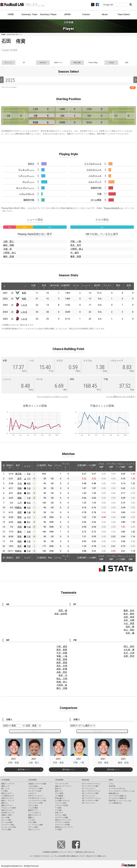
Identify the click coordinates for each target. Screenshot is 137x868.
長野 (20, 512)
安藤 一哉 (62, 656)
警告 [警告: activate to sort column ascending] (119, 286)
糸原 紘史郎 (61, 614)
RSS (133, 88)
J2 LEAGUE (32, 780)
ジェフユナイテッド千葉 (37, 801)
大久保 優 (129, 650)
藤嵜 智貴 (76, 256)
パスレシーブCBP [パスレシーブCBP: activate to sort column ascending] (121, 466)
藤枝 (20, 532)
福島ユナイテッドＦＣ (63, 786)
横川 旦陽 (62, 688)
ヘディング (26, 176)
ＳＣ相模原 (59, 796)
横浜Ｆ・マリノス (8, 801)
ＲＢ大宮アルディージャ (37, 798)
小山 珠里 (129, 623)
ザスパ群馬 (59, 793)
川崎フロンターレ (8, 798)
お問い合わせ (89, 852)
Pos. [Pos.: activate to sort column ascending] (50, 466)
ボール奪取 (96, 200)
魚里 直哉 (62, 659)
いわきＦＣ (32, 793)
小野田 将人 (10, 253)
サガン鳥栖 (32, 822)
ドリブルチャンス (93, 164)
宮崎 (20, 488)
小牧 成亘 (62, 646)
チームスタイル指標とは (118, 798)
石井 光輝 (129, 620)
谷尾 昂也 (129, 656)
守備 (99, 194)
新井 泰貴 (62, 650)
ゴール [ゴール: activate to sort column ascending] (77, 286)
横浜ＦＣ (5, 803)
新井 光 (63, 675)
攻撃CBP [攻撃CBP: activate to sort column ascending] (82, 466)
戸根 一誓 (76, 241)
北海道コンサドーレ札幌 (37, 784)
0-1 (29, 493)
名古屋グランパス (8, 813)
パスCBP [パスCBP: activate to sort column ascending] (92, 466)
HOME (11, 14)
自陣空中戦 (96, 188)
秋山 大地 (62, 679)
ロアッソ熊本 (33, 827)
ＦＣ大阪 (58, 810)
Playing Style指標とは (113, 208)
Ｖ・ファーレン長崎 (35, 825)
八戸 (20, 503)
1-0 (29, 498)
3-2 (29, 474)
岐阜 (20, 493)
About (105, 14)
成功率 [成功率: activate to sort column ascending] (98, 286)
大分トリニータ (34, 830)
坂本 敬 (130, 627)
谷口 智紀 (129, 630)
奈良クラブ (59, 813)
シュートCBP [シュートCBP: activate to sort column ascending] (131, 466)
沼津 (20, 527)
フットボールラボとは (117, 789)
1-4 (29, 527)
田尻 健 (63, 610)
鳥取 (24, 293)
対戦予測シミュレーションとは (120, 801)
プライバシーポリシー (67, 852)
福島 (20, 522)
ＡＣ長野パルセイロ (62, 801)
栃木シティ (59, 791)
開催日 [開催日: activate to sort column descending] (10, 466)
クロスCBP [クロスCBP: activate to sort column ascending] (101, 466)
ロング (28, 182)
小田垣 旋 (62, 685)
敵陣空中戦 (29, 200)
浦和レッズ (5, 786)
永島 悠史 (62, 672)
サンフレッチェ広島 (9, 827)
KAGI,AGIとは (114, 793)
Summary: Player (48, 14)
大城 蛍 (7, 249)
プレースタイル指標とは (118, 796)
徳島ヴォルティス (35, 815)
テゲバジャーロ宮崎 (62, 825)
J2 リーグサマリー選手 (90, 793)
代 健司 (75, 253)
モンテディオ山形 (35, 791)
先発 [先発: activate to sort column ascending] (44, 286)
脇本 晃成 (9, 256)
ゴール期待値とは (115, 803)
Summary (85, 780)
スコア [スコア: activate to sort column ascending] (27, 466)
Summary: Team (30, 14)
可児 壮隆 (62, 653)
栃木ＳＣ (58, 789)
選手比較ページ (24, 770)
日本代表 (112, 786)
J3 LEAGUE (59, 780)
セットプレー (25, 188)
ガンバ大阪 (5, 817)
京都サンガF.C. (7, 815)
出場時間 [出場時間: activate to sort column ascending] (66, 286)
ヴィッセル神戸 (7, 822)
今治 (20, 483)
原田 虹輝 (62, 669)
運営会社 (79, 852)
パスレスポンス (27, 194)
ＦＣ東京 (5, 791)
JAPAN (67, 14)
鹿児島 (18, 474)
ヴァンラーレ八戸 (62, 784)
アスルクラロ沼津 (62, 805)
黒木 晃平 (76, 245)
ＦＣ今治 (31, 820)
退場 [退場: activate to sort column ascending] (130, 286)
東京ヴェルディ (7, 793)
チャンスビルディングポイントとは (52, 397)
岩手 (20, 479)
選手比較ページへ (102, 731)
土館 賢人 (9, 241)
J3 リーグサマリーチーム (91, 798)
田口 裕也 (129, 646)
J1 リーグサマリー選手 (90, 786)
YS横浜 (18, 508)
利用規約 (47, 852)
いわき (24, 305)
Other (111, 780)
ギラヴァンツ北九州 (62, 822)
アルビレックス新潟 (9, 808)
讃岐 (20, 498)
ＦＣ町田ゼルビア (8, 796)
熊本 (20, 517)
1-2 (29, 488)
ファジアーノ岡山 (8, 825)
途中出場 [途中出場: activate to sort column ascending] (55, 286)
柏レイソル (5, 789)
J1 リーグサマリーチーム (91, 784)
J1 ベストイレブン (89, 789)
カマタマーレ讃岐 (62, 817)
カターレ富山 (33, 805)
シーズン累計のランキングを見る (120, 397)
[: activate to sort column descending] (4, 286)
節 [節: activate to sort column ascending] (4, 466)
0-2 (29, 483)
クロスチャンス (94, 170)
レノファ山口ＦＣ (35, 813)
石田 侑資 (129, 617)
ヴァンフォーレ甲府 (35, 803)
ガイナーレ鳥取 (61, 815)
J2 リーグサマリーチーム (91, 791)
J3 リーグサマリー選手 (90, 801)
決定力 (31, 164)
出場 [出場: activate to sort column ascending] (34, 286)
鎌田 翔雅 (9, 245)
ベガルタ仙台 (33, 786)
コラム (111, 784)
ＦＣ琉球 (58, 830)
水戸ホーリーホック (35, 796)
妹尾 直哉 (62, 662)
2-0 (29, 532)
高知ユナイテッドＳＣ (63, 820)
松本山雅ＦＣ (60, 798)
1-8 (29, 512)
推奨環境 (54, 852)
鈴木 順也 (129, 614)
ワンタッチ (26, 170)
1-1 (29, 479)
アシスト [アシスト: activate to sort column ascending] (109, 286)
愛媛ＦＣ (31, 817)
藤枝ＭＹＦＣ (33, 810)
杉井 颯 (130, 633)
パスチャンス (95, 176)
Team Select (124, 14)
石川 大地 (129, 653)
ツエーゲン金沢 (61, 803)
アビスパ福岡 (6, 830)
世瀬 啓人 (62, 682)
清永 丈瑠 (62, 666)
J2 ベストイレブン (89, 796)
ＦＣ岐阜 (58, 808)
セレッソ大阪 (6, 820)
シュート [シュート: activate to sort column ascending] (87, 286)
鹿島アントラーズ (8, 784)
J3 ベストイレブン (89, 803)
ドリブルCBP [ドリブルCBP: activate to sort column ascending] (111, 466)
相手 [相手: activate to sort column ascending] (18, 466)
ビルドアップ (95, 182)
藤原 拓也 (129, 610)
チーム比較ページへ (35, 731)
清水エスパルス (7, 810)
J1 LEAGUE (5, 780)
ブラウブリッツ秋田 (35, 789)
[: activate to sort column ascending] (9, 286)
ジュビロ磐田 (33, 808)
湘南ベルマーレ (7, 805)
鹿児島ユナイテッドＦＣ (64, 827)
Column (86, 14)
